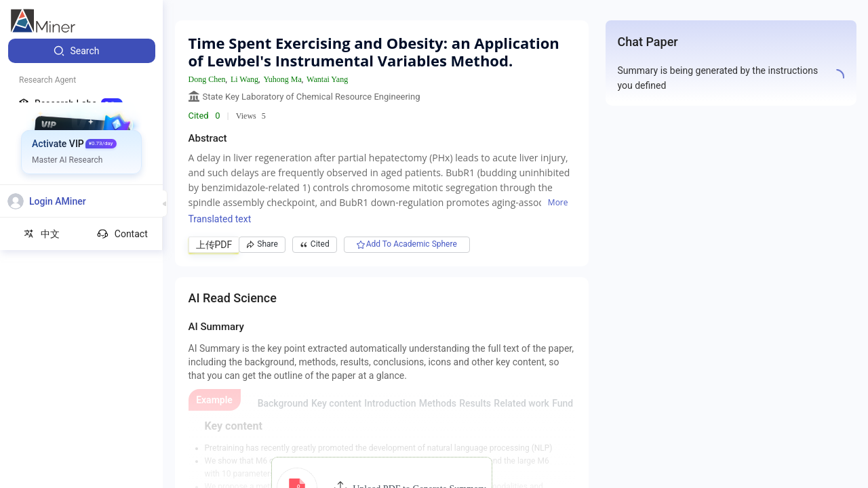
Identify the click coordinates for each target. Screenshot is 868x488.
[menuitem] (82, 51)
